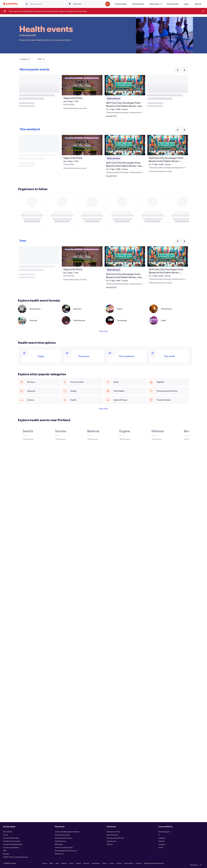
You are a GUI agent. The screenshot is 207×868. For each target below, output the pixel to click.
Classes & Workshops (63, 835)
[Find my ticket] (173, 4)
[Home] (10, 4)
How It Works (8, 832)
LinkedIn (161, 841)
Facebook (162, 838)
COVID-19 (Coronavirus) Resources (16, 857)
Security (86, 863)
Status (105, 863)
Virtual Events (111, 841)
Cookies (139, 863)
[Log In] (186, 4)
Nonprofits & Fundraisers (64, 838)
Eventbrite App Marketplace (13, 844)
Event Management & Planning (66, 851)
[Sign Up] (198, 4)
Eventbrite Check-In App (12, 841)
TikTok (161, 847)
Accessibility (129, 863)
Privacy (119, 863)
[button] (155, 4)
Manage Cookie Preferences (154, 863)
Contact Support (164, 832)
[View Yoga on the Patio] (82, 85)
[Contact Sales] (121, 4)
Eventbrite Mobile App (11, 838)
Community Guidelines (11, 847)
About (45, 863)
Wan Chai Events (112, 835)
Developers (96, 863)
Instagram (162, 844)
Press (72, 863)
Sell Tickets (59, 844)
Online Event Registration (64, 847)
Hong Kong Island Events (115, 838)
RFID (5, 851)
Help (57, 863)
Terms (112, 863)
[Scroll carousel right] (184, 70)
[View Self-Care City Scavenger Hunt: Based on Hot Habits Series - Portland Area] (168, 145)
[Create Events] (138, 4)
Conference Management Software (67, 832)
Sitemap (6, 854)
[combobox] (88, 4)
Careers (64, 863)
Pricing (6, 835)
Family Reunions (61, 841)
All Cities (110, 844)
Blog (51, 863)
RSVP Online (59, 854)
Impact (79, 863)
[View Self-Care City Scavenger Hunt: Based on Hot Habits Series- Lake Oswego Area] (125, 85)
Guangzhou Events (113, 832)
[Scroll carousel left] (178, 241)
